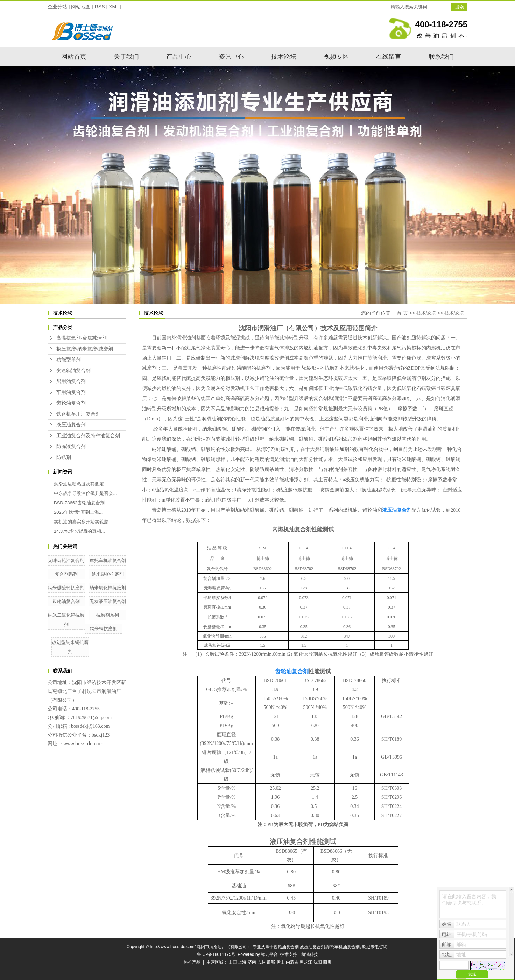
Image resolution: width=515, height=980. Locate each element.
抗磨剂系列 (108, 615)
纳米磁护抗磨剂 (108, 574)
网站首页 (74, 57)
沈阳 (318, 962)
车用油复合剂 (71, 392)
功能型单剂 (69, 360)
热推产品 (192, 962)
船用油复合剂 (71, 381)
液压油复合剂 (71, 425)
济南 (252, 962)
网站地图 (81, 7)
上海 (242, 962)
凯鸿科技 (310, 954)
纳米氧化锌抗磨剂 (108, 588)
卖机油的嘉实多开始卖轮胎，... (85, 522)
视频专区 (336, 57)
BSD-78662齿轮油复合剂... (81, 503)
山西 (233, 962)
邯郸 (271, 962)
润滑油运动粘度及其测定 (79, 484)
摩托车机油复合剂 (108, 560)
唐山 (281, 962)
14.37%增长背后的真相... (79, 531)
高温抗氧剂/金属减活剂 (82, 338)
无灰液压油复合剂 (108, 601)
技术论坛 (284, 57)
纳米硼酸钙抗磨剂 (66, 588)
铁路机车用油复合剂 (78, 414)
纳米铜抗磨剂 (104, 629)
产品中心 (179, 57)
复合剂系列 (66, 574)
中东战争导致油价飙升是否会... (85, 493)
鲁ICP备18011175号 (216, 954)
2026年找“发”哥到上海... (78, 512)
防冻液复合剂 (71, 446)
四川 (327, 962)
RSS (100, 7)
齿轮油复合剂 (71, 403)
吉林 (261, 962)
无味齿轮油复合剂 (66, 560)
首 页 (402, 313)
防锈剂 (64, 457)
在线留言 (389, 57)
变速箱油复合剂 (73, 371)
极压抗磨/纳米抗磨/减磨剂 (85, 349)
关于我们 (126, 57)
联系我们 (441, 57)
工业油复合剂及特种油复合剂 (88, 436)
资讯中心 (231, 57)
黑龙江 (306, 962)
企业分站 (57, 7)
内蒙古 (292, 962)
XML (114, 7)
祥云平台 (269, 954)
